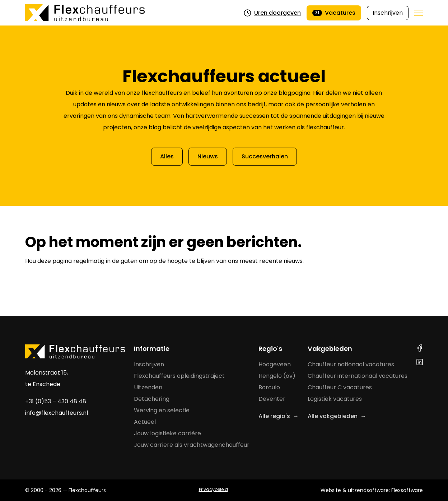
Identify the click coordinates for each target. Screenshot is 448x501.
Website (331, 490)
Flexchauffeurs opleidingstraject (179, 376)
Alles (167, 156)
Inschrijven (388, 13)
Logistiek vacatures (335, 399)
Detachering (152, 399)
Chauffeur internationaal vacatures (358, 376)
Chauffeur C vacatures (340, 387)
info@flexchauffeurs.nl (57, 413)
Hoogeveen (275, 364)
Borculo (269, 387)
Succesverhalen (265, 156)
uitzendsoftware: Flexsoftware (385, 490)
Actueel (145, 422)
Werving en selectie (162, 410)
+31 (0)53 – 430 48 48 (56, 401)
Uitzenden (148, 387)
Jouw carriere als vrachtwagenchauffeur (192, 445)
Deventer (272, 399)
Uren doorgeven (272, 13)
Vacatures (334, 13)
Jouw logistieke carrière (167, 433)
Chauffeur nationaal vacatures (351, 364)
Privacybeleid (213, 489)
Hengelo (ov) (277, 376)
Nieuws (208, 156)
